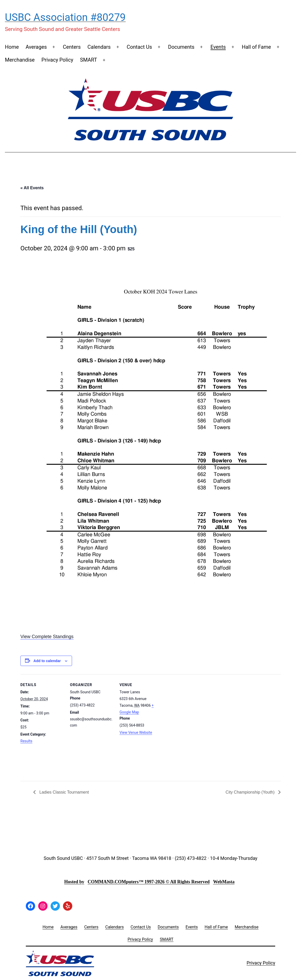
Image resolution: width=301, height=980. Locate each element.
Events (218, 47)
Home (12, 47)
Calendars (99, 47)
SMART (89, 60)
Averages (36, 47)
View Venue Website (136, 732)
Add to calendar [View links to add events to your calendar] (47, 661)
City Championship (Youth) (251, 792)
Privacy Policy (57, 60)
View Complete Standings (47, 637)
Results (26, 741)
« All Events (32, 188)
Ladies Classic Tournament (64, 792)
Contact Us (139, 47)
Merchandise (20, 60)
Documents (181, 47)
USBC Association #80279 (65, 17)
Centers (72, 47)
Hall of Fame (256, 47)
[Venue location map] (196, 728)
